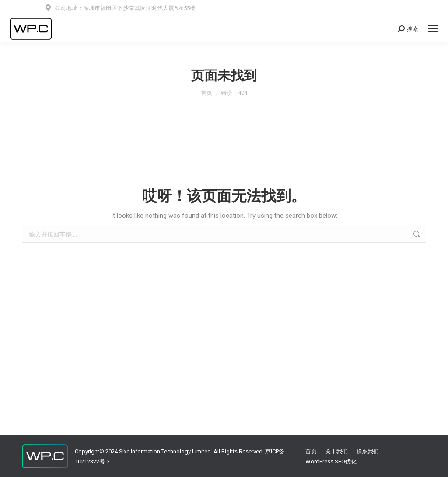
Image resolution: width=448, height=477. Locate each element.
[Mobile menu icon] (433, 29)
